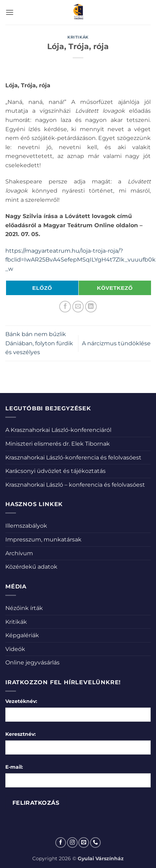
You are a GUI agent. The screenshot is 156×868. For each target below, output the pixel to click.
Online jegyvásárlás (32, 662)
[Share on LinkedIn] (91, 307)
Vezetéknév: (21, 701)
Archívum (19, 553)
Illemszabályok (26, 526)
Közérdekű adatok (31, 567)
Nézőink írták (24, 608)
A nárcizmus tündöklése (116, 343)
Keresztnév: (21, 734)
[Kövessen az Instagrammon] (72, 843)
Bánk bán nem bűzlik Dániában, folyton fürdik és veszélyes (39, 343)
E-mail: (14, 767)
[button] (10, 12)
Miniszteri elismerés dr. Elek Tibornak (58, 444)
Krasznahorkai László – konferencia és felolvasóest (75, 485)
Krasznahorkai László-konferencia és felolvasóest (73, 458)
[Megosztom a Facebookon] (65, 307)
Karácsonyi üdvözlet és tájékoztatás (55, 471)
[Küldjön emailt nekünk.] (84, 843)
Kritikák (78, 37)
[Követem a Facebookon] (61, 843)
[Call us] (95, 843)
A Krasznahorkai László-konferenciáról (58, 430)
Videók (15, 649)
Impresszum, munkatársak (43, 539)
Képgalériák (22, 635)
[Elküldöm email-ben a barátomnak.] (78, 307)
